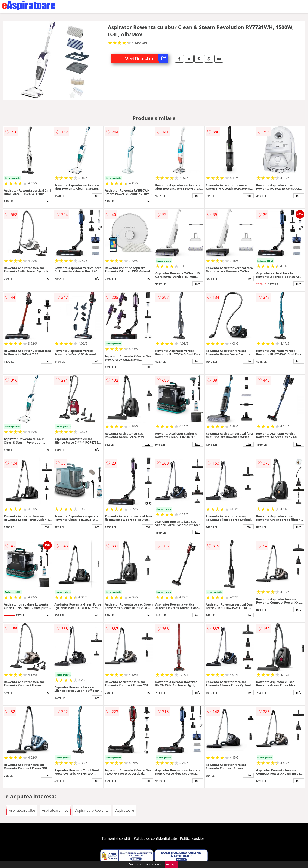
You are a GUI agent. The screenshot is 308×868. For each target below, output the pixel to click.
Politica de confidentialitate (155, 838)
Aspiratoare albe (22, 810)
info (46, 201)
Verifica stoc (147, 59)
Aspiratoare (125, 810)
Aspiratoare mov (55, 810)
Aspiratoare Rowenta (92, 810)
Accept (171, 864)
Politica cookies (192, 838)
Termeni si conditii (116, 838)
